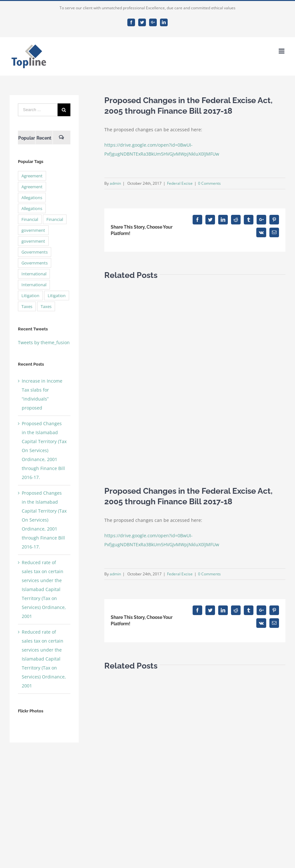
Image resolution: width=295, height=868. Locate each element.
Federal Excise (180, 183)
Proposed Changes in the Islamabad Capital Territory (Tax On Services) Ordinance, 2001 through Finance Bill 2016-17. (44, 450)
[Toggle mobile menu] (282, 51)
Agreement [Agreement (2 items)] (32, 176)
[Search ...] (38, 110)
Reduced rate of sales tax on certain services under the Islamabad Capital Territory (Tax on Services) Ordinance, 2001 (44, 589)
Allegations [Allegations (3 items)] (32, 198)
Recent (44, 138)
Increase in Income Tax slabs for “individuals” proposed (42, 394)
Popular (27, 138)
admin (115, 183)
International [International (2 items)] (34, 274)
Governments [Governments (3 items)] (35, 252)
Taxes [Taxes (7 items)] (27, 306)
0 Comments (209, 183)
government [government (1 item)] (33, 230)
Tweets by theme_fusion (44, 342)
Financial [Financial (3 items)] (30, 219)
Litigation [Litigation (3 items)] (30, 296)
